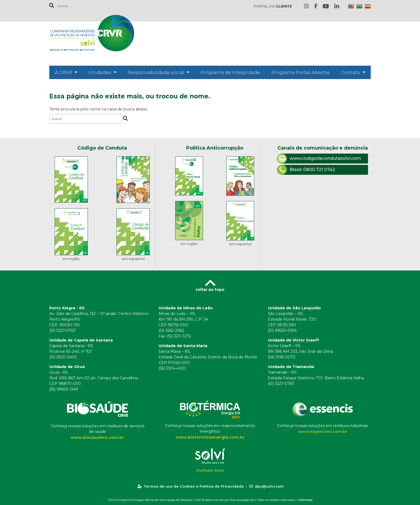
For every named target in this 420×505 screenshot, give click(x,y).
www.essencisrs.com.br (323, 431)
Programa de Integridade (230, 72)
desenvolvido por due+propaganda (230, 500)
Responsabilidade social (156, 72)
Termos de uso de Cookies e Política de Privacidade (191, 486)
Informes (305, 500)
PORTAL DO (273, 6)
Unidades (100, 72)
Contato (351, 72)
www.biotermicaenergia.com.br (210, 437)
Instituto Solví (210, 470)
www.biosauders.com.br (97, 437)
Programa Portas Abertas (301, 72)
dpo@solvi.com (267, 486)
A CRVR (63, 72)
